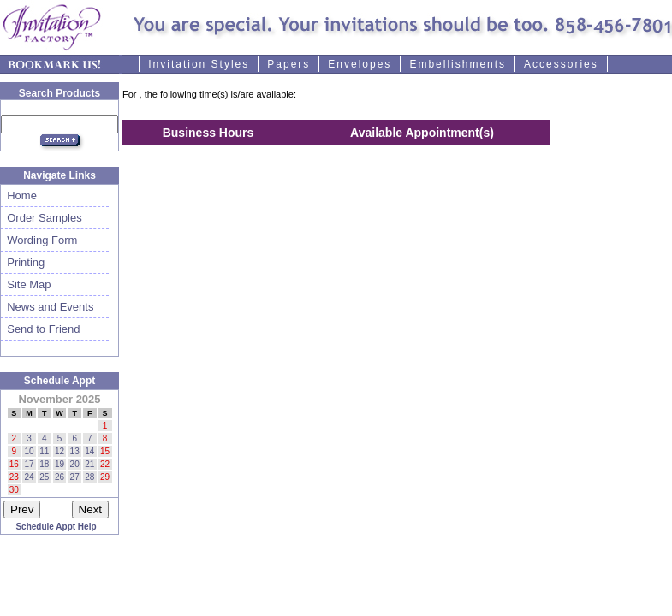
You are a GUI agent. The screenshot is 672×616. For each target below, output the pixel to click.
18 (44, 464)
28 (89, 477)
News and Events (47, 307)
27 (75, 477)
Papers (288, 64)
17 (29, 464)
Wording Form (39, 240)
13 (75, 451)
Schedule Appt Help (56, 527)
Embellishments (458, 64)
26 (59, 477)
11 (44, 451)
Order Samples (42, 218)
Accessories (561, 64)
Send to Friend (41, 329)
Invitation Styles (199, 64)
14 (89, 451)
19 (59, 464)
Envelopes (360, 64)
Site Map (26, 284)
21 (89, 464)
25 (44, 477)
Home (19, 195)
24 (29, 477)
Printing (23, 262)
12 (59, 451)
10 (29, 451)
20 (75, 464)
